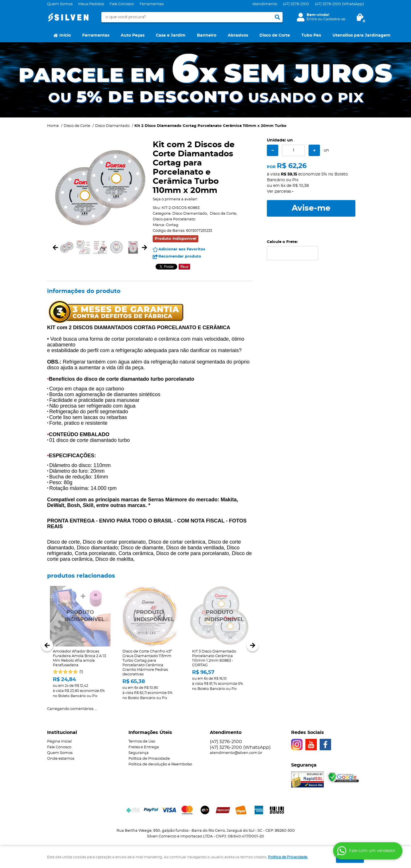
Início (65, 35)
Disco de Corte (275, 35)
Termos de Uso (142, 742)
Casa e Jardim (171, 35)
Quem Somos (60, 4)
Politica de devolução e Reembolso (160, 764)
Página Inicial (59, 742)
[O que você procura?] (277, 17)
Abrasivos (238, 35)
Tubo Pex (311, 35)
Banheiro (207, 35)
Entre (312, 19)
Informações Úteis (150, 733)
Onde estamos (61, 759)
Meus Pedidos (91, 4)
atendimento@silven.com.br (236, 753)
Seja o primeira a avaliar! (175, 199)
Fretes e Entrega (144, 747)
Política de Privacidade (149, 759)
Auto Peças (133, 35)
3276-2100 (296, 4)
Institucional (62, 733)
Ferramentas (152, 4)
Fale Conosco (122, 4)
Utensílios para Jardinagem (361, 35)
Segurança (139, 753)
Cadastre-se (334, 19)
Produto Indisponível (80, 616)
